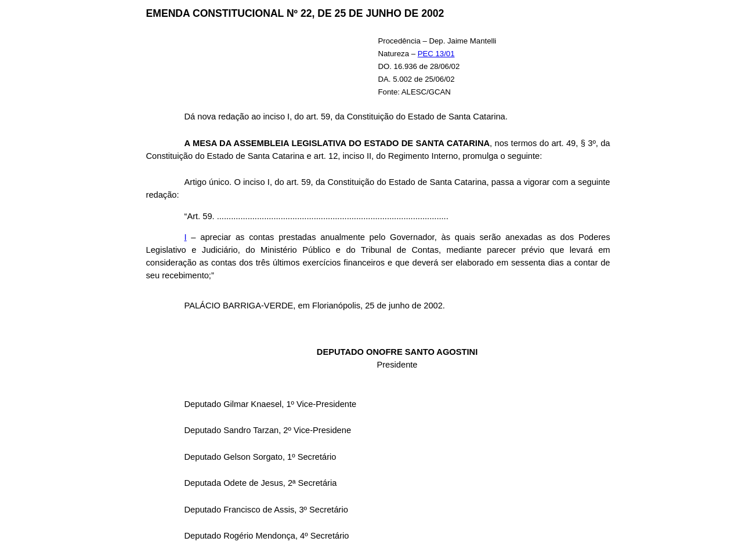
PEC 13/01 (436, 54)
